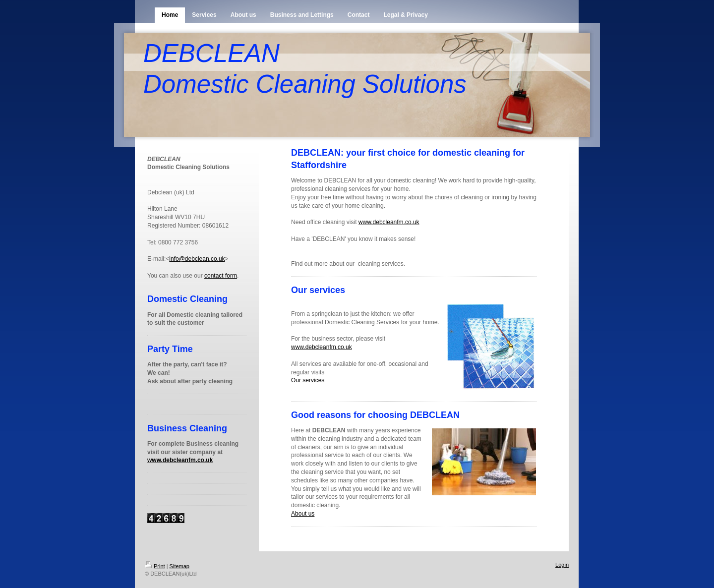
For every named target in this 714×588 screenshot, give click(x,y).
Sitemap (179, 566)
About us (303, 514)
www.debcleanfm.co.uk (180, 460)
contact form (221, 276)
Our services (308, 380)
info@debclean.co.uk (197, 259)
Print (155, 566)
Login (562, 565)
